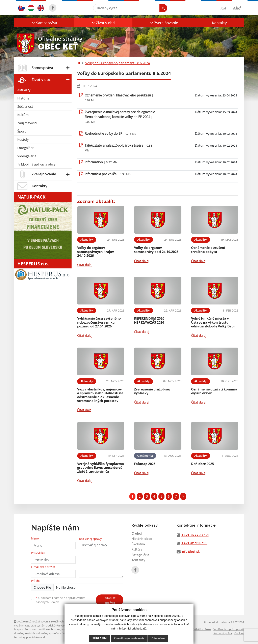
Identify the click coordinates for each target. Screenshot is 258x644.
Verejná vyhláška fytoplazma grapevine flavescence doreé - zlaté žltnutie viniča (101, 468)
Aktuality (24, 90)
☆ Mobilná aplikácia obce (36, 164)
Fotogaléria (26, 148)
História (23, 98)
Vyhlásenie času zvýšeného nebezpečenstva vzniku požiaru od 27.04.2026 (99, 322)
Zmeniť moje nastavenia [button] (129, 638)
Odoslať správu (110, 601)
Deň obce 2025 (202, 464)
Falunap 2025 (145, 464)
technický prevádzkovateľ (29, 637)
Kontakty (219, 23)
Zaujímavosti (27, 123)
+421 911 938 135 (194, 543)
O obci (137, 534)
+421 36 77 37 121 (195, 535)
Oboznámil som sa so (61, 600)
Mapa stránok (22, 629)
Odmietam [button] (158, 638)
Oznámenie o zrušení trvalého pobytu (208, 250)
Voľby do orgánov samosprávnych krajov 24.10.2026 (96, 252)
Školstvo (138, 544)
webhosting (53, 629)
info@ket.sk (191, 552)
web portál (38, 629)
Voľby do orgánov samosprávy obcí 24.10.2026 (156, 250)
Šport (22, 131)
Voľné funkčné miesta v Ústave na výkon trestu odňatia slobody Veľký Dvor (213, 322)
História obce (142, 539)
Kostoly (23, 140)
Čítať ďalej (85, 265)
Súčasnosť (25, 107)
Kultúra (23, 115)
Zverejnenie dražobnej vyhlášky (152, 391)
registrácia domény (37, 633)
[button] (44, 23)
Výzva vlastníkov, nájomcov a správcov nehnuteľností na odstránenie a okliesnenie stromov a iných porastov (100, 395)
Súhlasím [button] (100, 638)
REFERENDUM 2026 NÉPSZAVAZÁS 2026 (149, 320)
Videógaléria (27, 156)
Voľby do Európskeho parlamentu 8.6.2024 (118, 63)
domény (19, 633)
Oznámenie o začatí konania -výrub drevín (214, 391)
